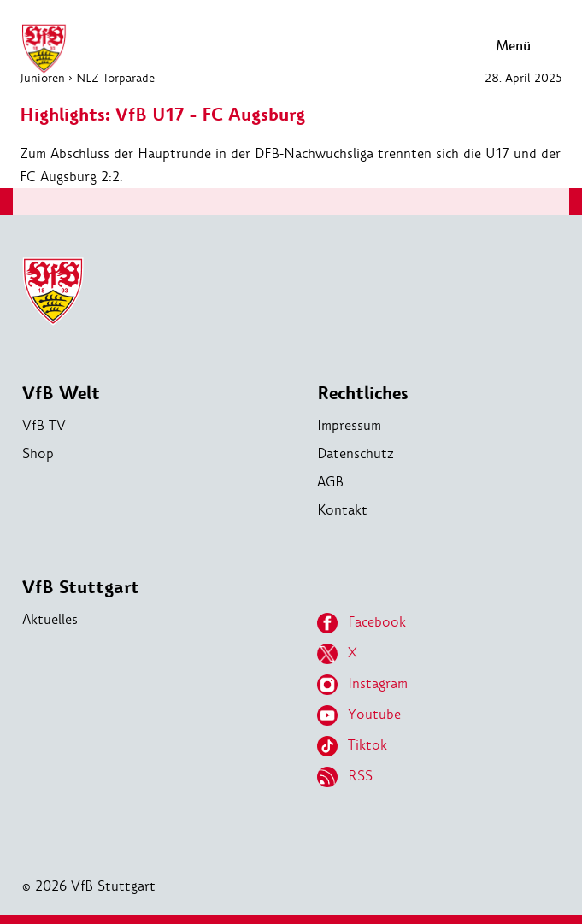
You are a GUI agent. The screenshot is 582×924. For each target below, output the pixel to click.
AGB (330, 482)
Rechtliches (363, 394)
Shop (38, 453)
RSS (345, 777)
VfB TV (44, 425)
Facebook (362, 623)
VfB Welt (61, 394)
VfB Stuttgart (81, 588)
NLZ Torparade (115, 78)
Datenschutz (356, 453)
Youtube (359, 715)
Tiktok (352, 746)
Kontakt (342, 510)
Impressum (349, 425)
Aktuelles (50, 619)
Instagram (362, 685)
